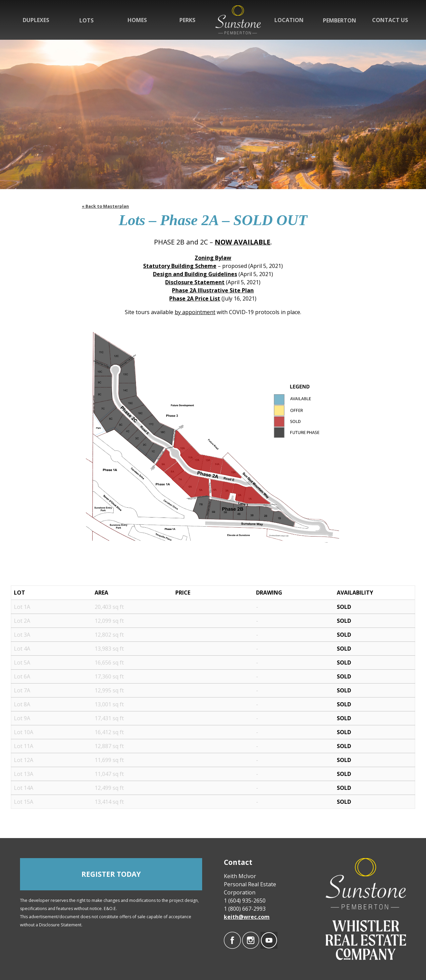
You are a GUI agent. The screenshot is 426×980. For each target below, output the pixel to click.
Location (289, 20)
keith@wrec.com (247, 917)
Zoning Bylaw (213, 258)
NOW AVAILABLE (243, 242)
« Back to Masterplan (105, 206)
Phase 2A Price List (195, 298)
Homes (137, 20)
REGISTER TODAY (111, 874)
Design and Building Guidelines (195, 274)
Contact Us (390, 20)
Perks (187, 20)
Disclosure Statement (195, 282)
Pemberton (340, 20)
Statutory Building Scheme (180, 266)
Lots (86, 20)
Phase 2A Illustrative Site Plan (213, 290)
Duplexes (36, 20)
